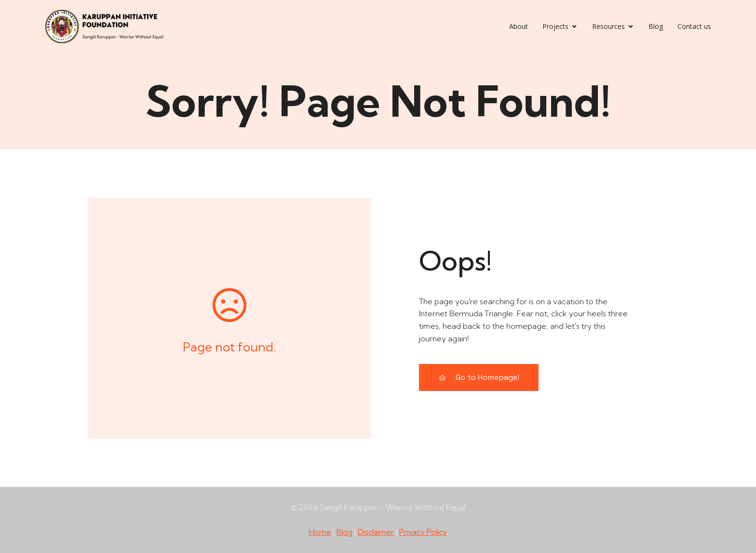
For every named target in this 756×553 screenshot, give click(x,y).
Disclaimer (376, 532)
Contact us (694, 26)
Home (320, 532)
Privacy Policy (423, 532)
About (519, 26)
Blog (656, 26)
